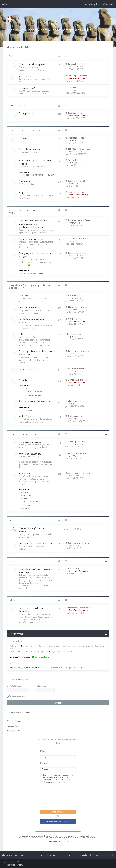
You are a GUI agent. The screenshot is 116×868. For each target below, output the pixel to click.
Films (25, 492)
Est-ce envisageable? (74, 334)
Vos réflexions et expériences (34, 392)
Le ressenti (24, 295)
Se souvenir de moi (17, 696)
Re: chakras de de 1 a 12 (75, 138)
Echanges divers (26, 113)
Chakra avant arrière (74, 295)
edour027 (73, 184)
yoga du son (27, 410)
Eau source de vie (27, 369)
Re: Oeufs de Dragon (74, 319)
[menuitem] (5, 4)
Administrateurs (25, 657)
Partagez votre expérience (31, 239)
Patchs (12, 600)
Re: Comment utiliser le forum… (78, 543)
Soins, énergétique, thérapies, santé (35, 401)
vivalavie (72, 310)
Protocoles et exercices (30, 149)
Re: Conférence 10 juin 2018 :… (77, 181)
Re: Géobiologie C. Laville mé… (77, 416)
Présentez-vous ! (27, 88)
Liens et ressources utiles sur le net (35, 543)
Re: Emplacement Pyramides (77, 351)
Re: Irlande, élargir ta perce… (77, 307)
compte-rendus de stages (33, 273)
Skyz (70, 354)
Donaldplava (86, 667)
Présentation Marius (73, 87)
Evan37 (72, 456)
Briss (71, 404)
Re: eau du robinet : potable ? (77, 369)
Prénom (44, 763)
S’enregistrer (23, 679)
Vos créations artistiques (30, 442)
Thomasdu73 (74, 298)
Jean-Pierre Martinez (77, 78)
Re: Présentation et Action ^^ (77, 64)
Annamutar (73, 223)
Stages (22, 192)
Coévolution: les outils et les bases (25, 130)
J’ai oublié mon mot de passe (19, 713)
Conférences (25, 181)
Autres (25, 508)
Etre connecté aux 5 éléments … (78, 238)
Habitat (22, 334)
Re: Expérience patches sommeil (78, 608)
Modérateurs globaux (41, 657)
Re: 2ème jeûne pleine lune (76, 380)
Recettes (26, 389)
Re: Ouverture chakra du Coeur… (78, 220)
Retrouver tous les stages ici (76, 192)
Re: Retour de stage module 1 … (78, 253)
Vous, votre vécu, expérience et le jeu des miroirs (28, 211)
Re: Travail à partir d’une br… (77, 441)
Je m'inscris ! (58, 812)
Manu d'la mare (75, 67)
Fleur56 (72, 163)
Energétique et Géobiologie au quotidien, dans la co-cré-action (30, 286)
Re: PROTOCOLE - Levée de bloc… (78, 149)
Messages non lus (14, 730)
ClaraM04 (72, 140)
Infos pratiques (26, 76)
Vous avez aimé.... (27, 473)
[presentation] (60, 797)
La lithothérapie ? (72, 401)
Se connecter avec (58, 822)
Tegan (71, 336)
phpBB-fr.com (17, 865)
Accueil (12, 56)
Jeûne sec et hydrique (31, 395)
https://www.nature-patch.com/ (32, 622)
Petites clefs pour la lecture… (77, 76)
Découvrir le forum (14, 721)
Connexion (11, 679)
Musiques (26, 495)
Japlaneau (73, 546)
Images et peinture (30, 502)
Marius (71, 90)
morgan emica (75, 152)
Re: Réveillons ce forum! (75, 113)
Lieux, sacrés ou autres (29, 307)
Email (43, 751)
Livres (25, 498)
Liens (11, 520)
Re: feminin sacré (72, 568)
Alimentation (25, 380)
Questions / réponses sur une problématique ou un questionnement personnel (33, 224)
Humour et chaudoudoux (30, 454)
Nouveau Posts (13, 726)
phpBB (15, 862)
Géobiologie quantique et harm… (79, 473)
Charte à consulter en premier (33, 64)
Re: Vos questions (72, 160)
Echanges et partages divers (22, 434)
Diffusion (23, 138)
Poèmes (26, 505)
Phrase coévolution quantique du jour (37, 175)
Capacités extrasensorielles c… (78, 453)
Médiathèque (25, 416)
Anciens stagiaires (17, 105)
